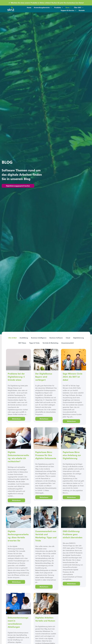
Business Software (56, 338)
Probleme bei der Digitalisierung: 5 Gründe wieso (16, 377)
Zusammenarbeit (68, 343)
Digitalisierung (78, 338)
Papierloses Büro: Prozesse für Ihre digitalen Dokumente (46, 455)
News (68, 7)
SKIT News (22, 343)
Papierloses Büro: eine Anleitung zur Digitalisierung (72, 455)
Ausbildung (24, 338)
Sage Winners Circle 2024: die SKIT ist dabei (73, 377)
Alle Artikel (12, 338)
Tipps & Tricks (34, 343)
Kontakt (82, 10)
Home (29, 7)
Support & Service (68, 10)
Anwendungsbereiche (43, 7)
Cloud (68, 338)
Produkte (59, 7)
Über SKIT (79, 7)
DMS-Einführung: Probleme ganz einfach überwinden (73, 534)
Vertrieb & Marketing (50, 343)
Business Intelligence (39, 338)
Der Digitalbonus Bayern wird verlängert (44, 377)
